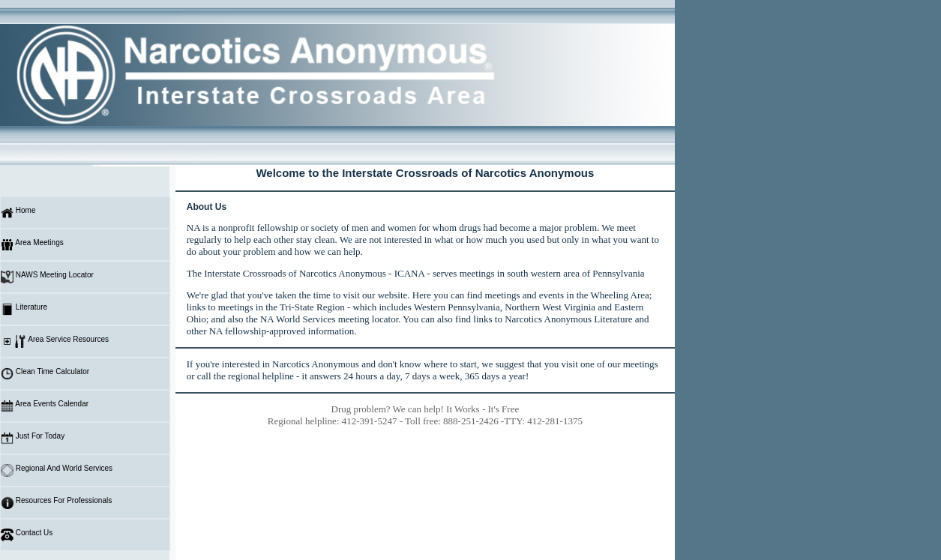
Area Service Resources (55, 341)
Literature (24, 309)
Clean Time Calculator (45, 374)
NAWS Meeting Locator (47, 277)
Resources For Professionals (56, 503)
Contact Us (27, 535)
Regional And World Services (57, 470)
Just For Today (33, 438)
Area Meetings (32, 245)
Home (18, 213)
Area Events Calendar (45, 406)
